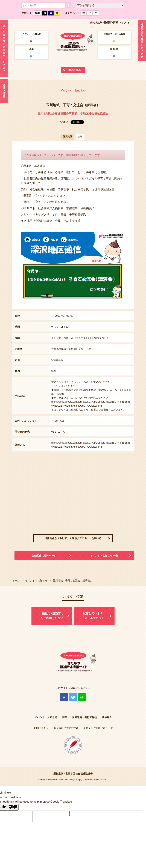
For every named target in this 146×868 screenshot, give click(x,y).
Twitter (73, 697)
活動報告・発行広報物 (115, 34)
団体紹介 (115, 49)
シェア (64, 122)
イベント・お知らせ (31, 34)
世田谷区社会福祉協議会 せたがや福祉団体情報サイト (73, 42)
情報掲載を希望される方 (142, 42)
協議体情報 (4, 91)
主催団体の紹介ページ (44, 556)
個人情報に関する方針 (66, 728)
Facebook (64, 697)
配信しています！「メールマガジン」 (94, 616)
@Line (82, 697)
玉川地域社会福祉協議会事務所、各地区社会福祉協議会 (73, 114)
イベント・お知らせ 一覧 (104, 556)
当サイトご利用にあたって (98, 728)
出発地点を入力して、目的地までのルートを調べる (73, 538)
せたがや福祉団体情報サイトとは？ (4, 49)
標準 (37, 13)
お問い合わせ (41, 728)
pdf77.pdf (60, 421)
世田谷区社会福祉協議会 (79, 774)
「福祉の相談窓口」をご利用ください (52, 616)
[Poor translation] (13, 807)
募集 (31, 49)
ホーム (16, 580)
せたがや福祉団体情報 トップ (110, 22)
